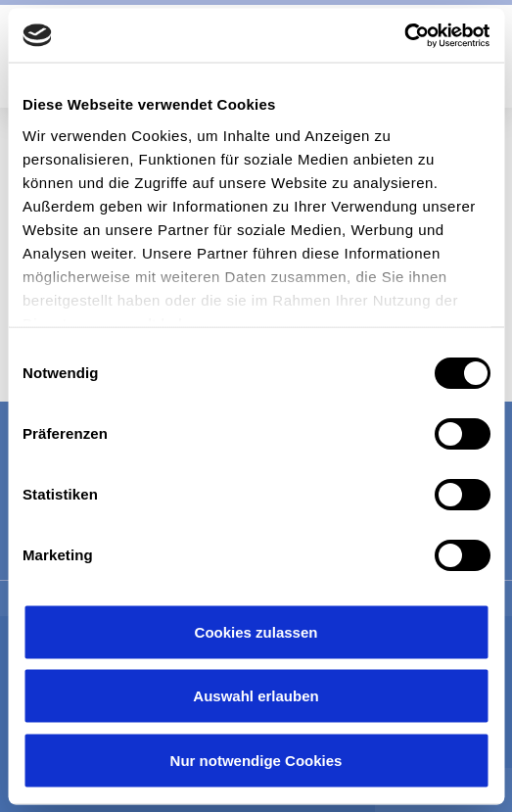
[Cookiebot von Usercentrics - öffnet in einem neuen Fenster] (404, 35)
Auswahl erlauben (256, 696)
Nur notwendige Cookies (256, 760)
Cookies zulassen (256, 631)
